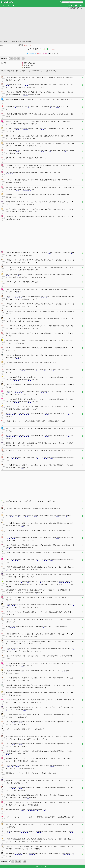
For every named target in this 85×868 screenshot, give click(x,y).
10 (23, 58)
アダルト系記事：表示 (75, 8)
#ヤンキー (28, 71)
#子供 (13, 71)
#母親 (9, 71)
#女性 (51, 71)
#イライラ (45, 71)
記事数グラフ (54, 49)
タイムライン (27, 45)
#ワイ (54, 71)
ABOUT (71, 5)
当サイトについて (43, 866)
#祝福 (20, 45)
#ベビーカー (32, 53)
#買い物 (39, 71)
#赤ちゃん (18, 71)
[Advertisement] (42, 24)
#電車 (23, 71)
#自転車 (34, 71)
